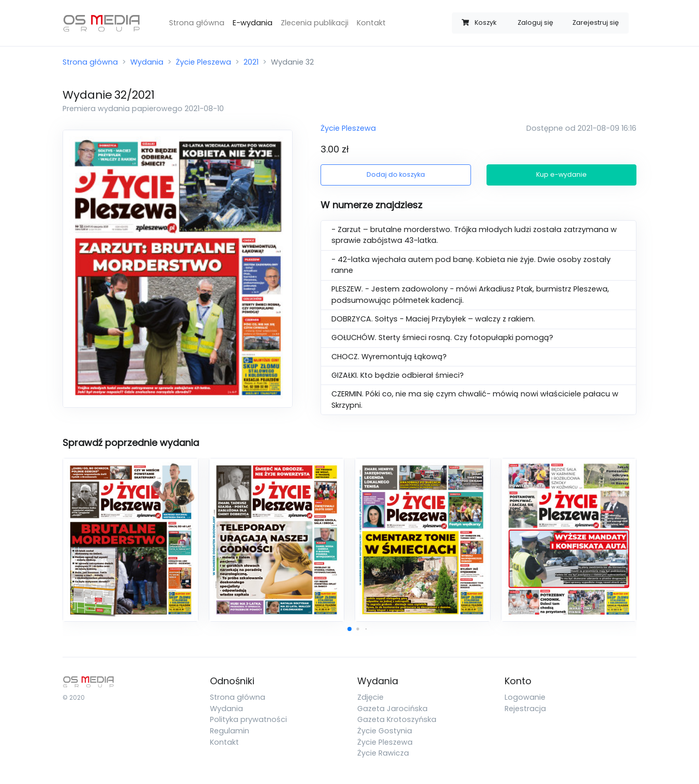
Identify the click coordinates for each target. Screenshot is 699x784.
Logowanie (525, 697)
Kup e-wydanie (561, 174)
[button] (349, 629)
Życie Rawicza (383, 753)
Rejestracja (525, 709)
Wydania (147, 62)
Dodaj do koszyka (396, 174)
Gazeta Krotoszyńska (397, 719)
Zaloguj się (535, 22)
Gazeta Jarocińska (392, 709)
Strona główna (197, 23)
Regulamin (230, 731)
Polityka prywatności (248, 719)
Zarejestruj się (596, 22)
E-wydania (253, 23)
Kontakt (371, 23)
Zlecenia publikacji (315, 23)
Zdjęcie (370, 697)
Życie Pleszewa (203, 62)
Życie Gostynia (385, 731)
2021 (251, 62)
